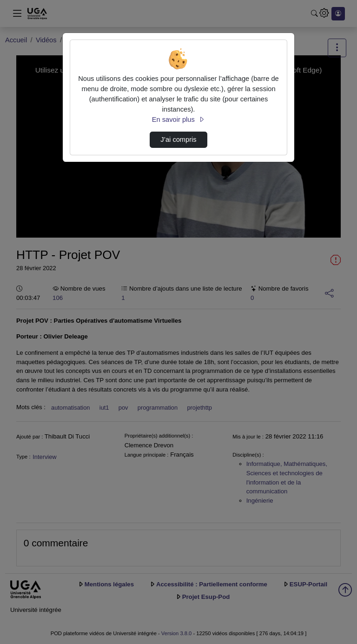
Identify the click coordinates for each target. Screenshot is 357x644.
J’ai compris (178, 139)
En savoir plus (178, 120)
